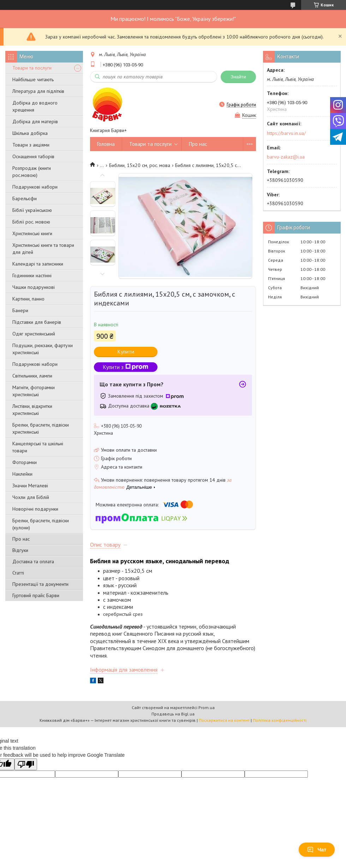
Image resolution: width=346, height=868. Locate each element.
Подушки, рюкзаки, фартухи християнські (43, 349)
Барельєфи (25, 198)
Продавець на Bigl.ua (173, 714)
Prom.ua (207, 708)
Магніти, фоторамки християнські (34, 391)
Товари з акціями (31, 145)
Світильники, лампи (32, 376)
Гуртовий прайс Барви (36, 595)
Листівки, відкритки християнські (32, 410)
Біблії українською (32, 210)
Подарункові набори (35, 187)
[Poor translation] (26, 764)
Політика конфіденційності (280, 720)
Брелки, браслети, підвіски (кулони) (41, 524)
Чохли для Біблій (31, 497)
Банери (20, 310)
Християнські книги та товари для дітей (43, 249)
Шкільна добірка (30, 133)
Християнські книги (32, 233)
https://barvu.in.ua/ (286, 133)
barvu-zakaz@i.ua (286, 157)
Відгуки (20, 550)
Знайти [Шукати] (238, 77)
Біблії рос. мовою (31, 222)
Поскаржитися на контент (224, 720)
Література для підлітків (38, 91)
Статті (18, 573)
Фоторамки (25, 462)
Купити (126, 352)
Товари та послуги (32, 68)
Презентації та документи (40, 584)
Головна (106, 144)
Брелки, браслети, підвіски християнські (41, 428)
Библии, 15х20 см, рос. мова (140, 165)
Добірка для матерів (35, 121)
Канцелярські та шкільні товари (38, 447)
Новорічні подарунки (35, 509)
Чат (317, 850)
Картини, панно (28, 299)
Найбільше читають (33, 79)
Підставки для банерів (37, 322)
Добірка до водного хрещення (35, 106)
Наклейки (22, 474)
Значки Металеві (30, 486)
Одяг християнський (34, 334)
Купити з (126, 367)
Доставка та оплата (33, 561)
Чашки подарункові (34, 287)
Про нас (21, 539)
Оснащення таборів (33, 156)
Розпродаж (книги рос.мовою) (32, 172)
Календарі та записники (38, 264)
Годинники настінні (32, 275)
